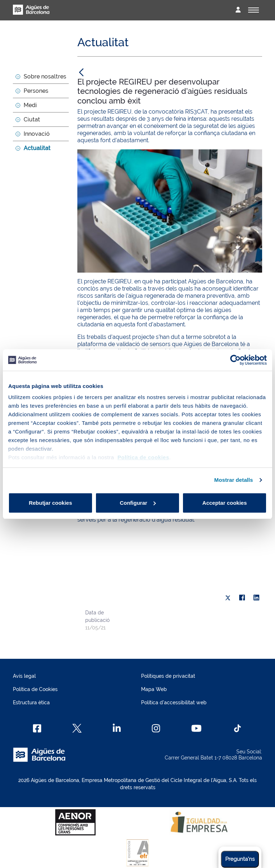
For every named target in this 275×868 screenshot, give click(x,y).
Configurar (138, 503)
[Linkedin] (117, 728)
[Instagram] (156, 728)
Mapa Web (154, 689)
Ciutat (32, 119)
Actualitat (37, 148)
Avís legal (24, 676)
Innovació (37, 134)
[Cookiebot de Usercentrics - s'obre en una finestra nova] (235, 360)
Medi (30, 105)
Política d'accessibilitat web (174, 702)
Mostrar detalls (233, 480)
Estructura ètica (31, 702)
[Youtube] (196, 728)
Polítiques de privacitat (168, 676)
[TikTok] (237, 728)
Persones (36, 91)
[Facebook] (37, 728)
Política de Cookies (35, 689)
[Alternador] (254, 10)
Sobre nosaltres (45, 76)
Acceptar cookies (225, 503)
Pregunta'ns (240, 859)
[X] (228, 598)
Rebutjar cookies (50, 503)
